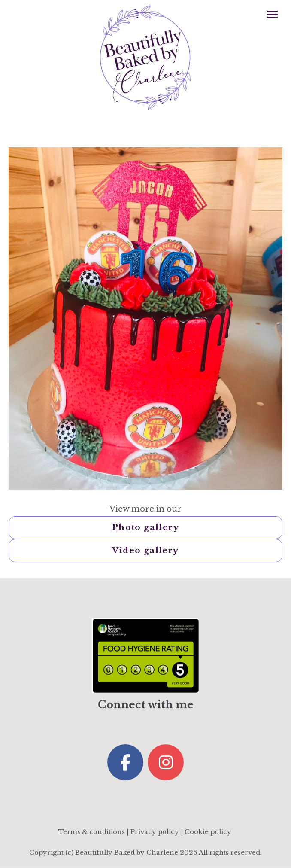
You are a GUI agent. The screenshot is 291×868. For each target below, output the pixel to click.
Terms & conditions (92, 832)
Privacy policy (155, 832)
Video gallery (145, 550)
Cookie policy (208, 832)
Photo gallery (145, 527)
